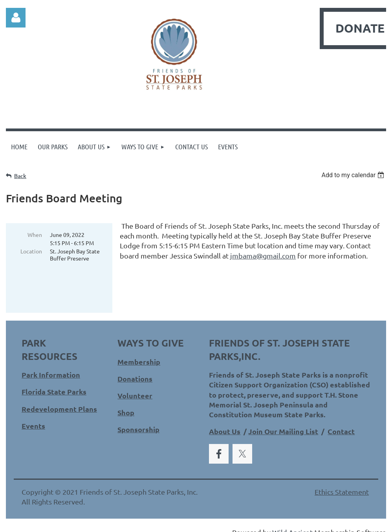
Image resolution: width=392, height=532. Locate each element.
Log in (16, 18)
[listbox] (354, 175)
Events (33, 416)
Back (20, 176)
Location (31, 251)
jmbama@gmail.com (263, 256)
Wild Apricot (292, 522)
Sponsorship (138, 419)
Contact (341, 421)
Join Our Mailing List (283, 421)
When (35, 235)
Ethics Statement (342, 482)
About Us (225, 421)
